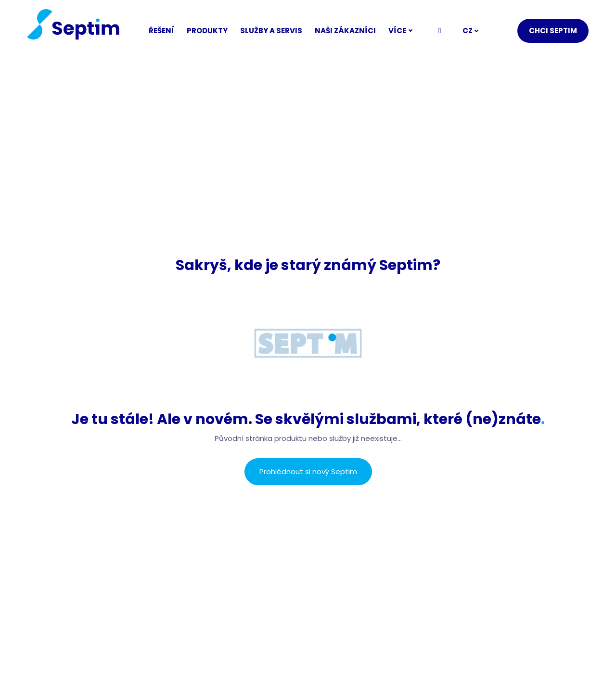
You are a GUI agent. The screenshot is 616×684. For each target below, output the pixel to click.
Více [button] (404, 31)
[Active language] (471, 31)
